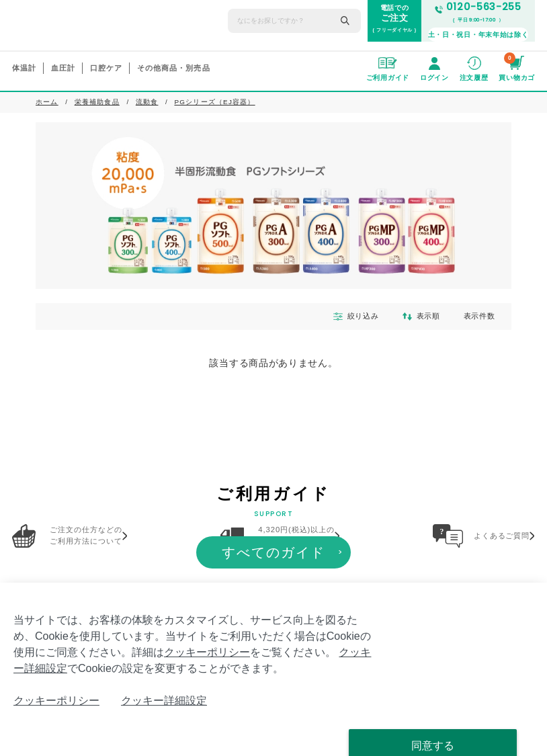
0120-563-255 (478, 7)
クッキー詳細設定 (164, 701)
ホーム (47, 102)
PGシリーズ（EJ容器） (214, 102)
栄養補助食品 (97, 102)
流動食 (147, 102)
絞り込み (347, 316)
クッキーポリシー (207, 652)
